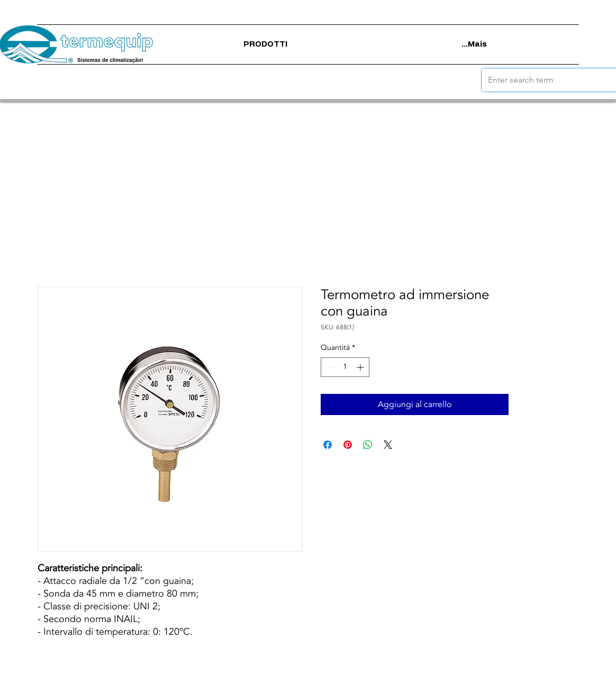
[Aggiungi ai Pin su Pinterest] (348, 445)
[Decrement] (329, 367)
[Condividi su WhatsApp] (368, 445)
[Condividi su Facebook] (328, 445)
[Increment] (361, 367)
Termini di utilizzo (229, 676)
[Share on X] (388, 445)
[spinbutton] (345, 367)
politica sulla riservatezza (302, 676)
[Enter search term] (542, 80)
